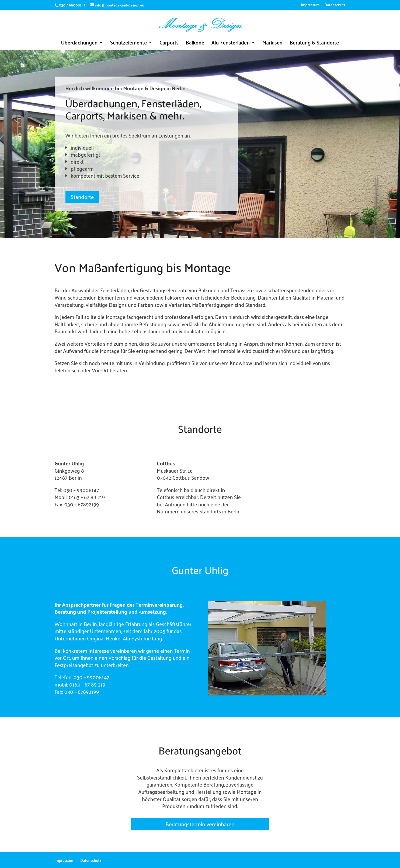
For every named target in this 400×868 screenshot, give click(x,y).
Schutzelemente (129, 44)
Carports (169, 44)
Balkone (195, 44)
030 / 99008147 (72, 5)
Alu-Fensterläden (231, 44)
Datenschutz (335, 6)
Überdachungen (79, 44)
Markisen (272, 44)
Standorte (82, 197)
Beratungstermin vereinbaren (200, 824)
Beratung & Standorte (314, 44)
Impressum (310, 6)
